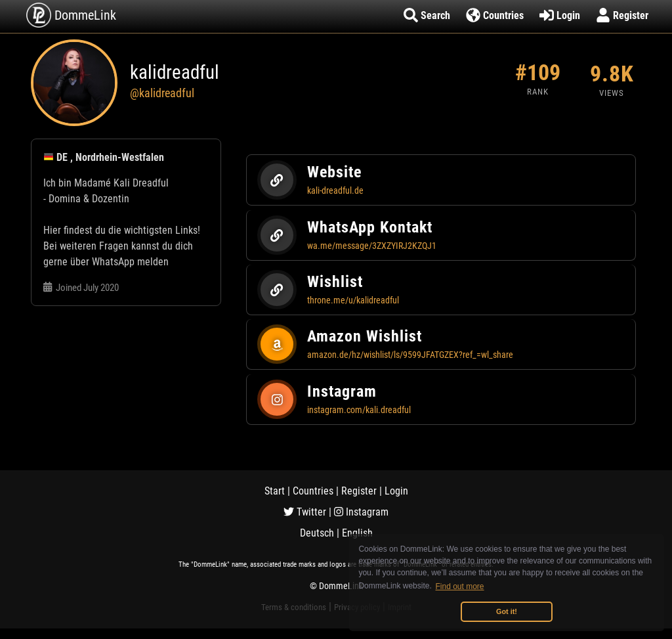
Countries (313, 491)
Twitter (305, 512)
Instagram (361, 512)
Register (359, 491)
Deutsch (317, 533)
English (357, 533)
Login (396, 491)
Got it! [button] (507, 611)
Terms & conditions (294, 607)
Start (275, 491)
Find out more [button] (460, 586)
